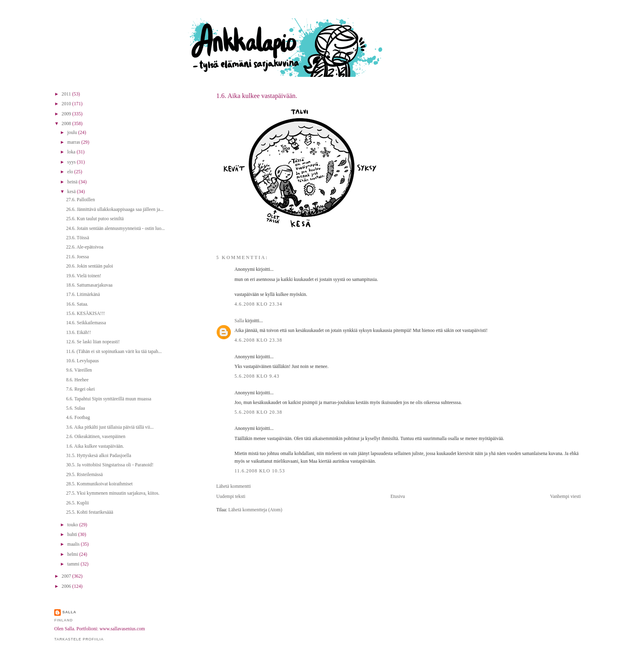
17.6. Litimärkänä (83, 295)
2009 (67, 114)
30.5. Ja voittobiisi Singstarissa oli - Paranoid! (110, 465)
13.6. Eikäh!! (78, 333)
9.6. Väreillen (79, 370)
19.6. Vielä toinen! (84, 276)
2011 (67, 94)
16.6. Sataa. (77, 304)
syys (72, 162)
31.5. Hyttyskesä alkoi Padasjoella (99, 456)
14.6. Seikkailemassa (86, 323)
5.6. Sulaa (75, 408)
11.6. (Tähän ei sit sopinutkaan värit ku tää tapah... (114, 352)
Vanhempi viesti (565, 497)
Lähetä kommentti (233, 486)
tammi (74, 564)
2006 (67, 586)
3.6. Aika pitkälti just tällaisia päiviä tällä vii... (110, 427)
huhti (73, 535)
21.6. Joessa (77, 257)
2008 (67, 124)
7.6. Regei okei (80, 389)
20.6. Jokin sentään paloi (89, 266)
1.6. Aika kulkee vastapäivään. (257, 96)
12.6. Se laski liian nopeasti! (93, 342)
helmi (73, 554)
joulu (73, 133)
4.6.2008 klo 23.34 (258, 304)
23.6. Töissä (78, 238)
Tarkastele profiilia (79, 639)
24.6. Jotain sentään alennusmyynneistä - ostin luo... (115, 229)
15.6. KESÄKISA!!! (85, 314)
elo (71, 172)
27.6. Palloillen (80, 200)
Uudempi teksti (231, 497)
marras (74, 142)
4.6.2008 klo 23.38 (258, 340)
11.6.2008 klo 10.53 (260, 471)
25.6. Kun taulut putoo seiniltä (95, 219)
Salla (239, 321)
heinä (73, 182)
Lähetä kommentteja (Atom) (255, 510)
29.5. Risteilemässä (84, 475)
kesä (72, 192)
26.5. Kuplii (77, 503)
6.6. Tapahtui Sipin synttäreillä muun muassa (109, 399)
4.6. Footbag (78, 418)
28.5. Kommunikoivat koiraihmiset (99, 484)
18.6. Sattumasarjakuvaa (89, 285)
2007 (67, 576)
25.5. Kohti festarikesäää (89, 512)
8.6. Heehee (77, 380)
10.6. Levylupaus (82, 361)
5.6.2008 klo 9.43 (257, 376)
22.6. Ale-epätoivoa (85, 247)
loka (72, 152)
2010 (67, 104)
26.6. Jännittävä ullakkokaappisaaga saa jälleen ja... (115, 209)
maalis (74, 544)
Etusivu (398, 497)
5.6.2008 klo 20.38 (258, 412)
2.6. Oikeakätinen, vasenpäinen (96, 437)
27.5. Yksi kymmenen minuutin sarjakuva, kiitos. (113, 493)
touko (73, 525)
